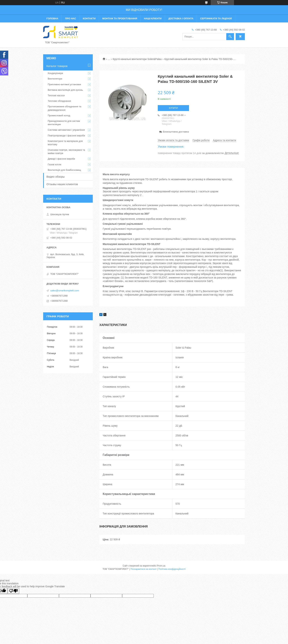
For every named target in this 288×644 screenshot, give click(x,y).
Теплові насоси (56, 95)
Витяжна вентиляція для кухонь (65, 90)
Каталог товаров (57, 66)
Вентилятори (55, 79)
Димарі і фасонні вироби (61, 159)
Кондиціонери (55, 73)
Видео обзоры (56, 177)
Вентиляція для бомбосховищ (64, 170)
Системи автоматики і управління (66, 130)
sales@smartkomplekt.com (65, 291)
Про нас (70, 18)
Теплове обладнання (59, 101)
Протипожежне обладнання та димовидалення (64, 108)
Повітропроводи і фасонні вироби (66, 136)
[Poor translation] (13, 591)
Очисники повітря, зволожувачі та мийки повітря (66, 152)
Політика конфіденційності (172, 569)
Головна (52, 18)
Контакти (89, 18)
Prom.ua (161, 566)
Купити (173, 108)
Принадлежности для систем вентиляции (64, 123)
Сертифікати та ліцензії (216, 18)
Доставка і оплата (181, 18)
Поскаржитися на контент (143, 569)
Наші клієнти (153, 18)
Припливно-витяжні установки (64, 84)
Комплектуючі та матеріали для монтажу (65, 143)
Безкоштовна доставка (176, 132)
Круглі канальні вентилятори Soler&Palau (137, 59)
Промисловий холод (59, 115)
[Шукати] (230, 37)
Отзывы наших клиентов (62, 184)
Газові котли (54, 164)
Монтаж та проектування (120, 18)
